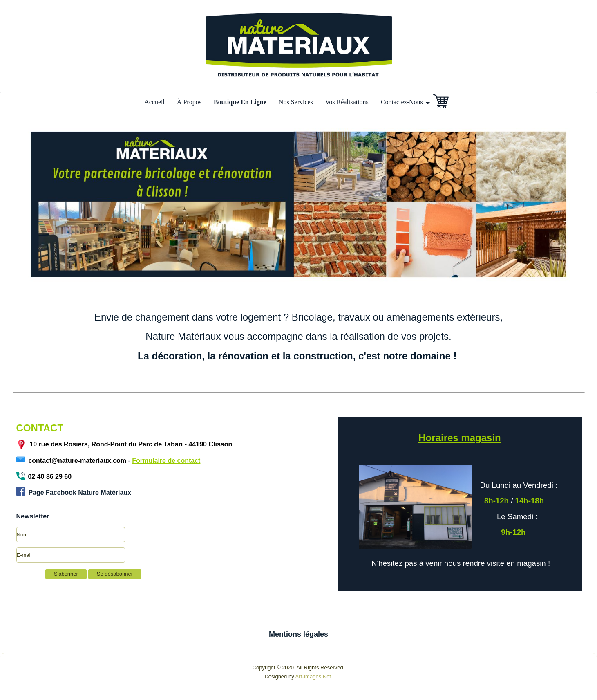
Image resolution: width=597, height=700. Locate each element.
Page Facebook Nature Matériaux (79, 492)
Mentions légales (298, 634)
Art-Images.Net (313, 676)
